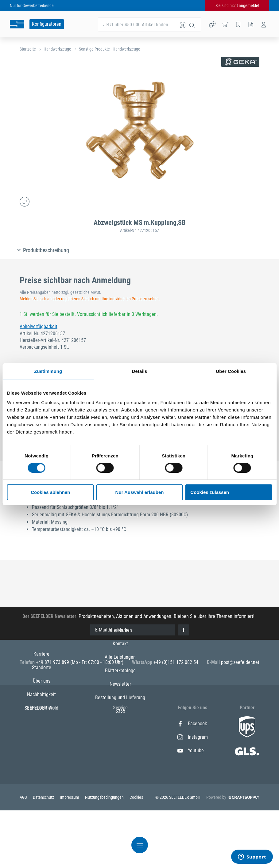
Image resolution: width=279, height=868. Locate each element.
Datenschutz (44, 855)
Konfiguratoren (47, 24)
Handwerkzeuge (57, 49)
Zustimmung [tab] (48, 371)
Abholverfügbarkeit (39, 326)
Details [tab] (140, 371)
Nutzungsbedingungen (105, 855)
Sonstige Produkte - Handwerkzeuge (110, 49)
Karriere (41, 724)
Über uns (42, 750)
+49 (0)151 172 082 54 (176, 662)
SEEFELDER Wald (41, 777)
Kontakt (120, 737)
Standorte (42, 737)
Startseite (28, 49)
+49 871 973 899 (53, 662)
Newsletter (120, 777)
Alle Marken (120, 724)
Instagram (193, 737)
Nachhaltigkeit (41, 764)
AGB (24, 855)
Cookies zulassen (210, 492)
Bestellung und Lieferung (120, 791)
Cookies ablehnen (50, 492)
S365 (120, 804)
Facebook (192, 724)
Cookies (136, 855)
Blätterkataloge (120, 764)
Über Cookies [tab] (231, 371)
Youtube (191, 750)
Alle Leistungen (120, 750)
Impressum (70, 855)
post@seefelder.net (240, 662)
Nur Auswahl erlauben (140, 492)
